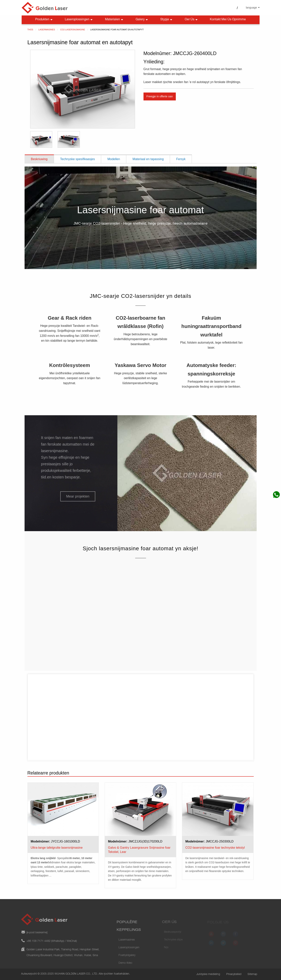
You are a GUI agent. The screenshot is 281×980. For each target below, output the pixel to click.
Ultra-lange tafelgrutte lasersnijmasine (57, 848)
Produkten (44, 20)
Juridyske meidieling (208, 974)
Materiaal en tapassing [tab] (148, 159)
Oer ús (191, 20)
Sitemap (252, 974)
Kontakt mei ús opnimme (228, 20)
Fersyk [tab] (181, 159)
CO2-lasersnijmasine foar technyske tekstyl (215, 848)
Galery (142, 20)
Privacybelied (234, 974)
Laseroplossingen (79, 20)
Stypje (167, 20)
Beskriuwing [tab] (39, 159)
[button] (75, 496)
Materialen (114, 20)
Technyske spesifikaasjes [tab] (78, 159)
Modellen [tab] (114, 159)
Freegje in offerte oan (160, 96)
